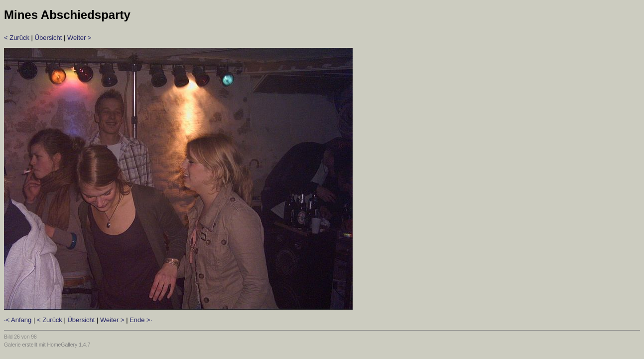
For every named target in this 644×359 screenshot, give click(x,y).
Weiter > (79, 38)
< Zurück (17, 38)
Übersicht (49, 38)
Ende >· (141, 320)
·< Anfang (18, 320)
